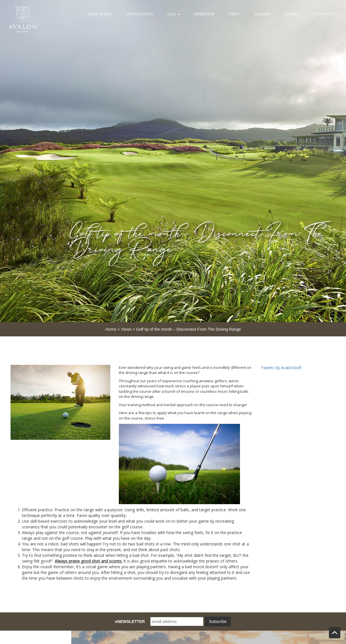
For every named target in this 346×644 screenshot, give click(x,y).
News (126, 329)
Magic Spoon (100, 14)
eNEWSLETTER (130, 621)
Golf (174, 14)
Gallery (292, 14)
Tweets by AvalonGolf (281, 368)
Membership (204, 14)
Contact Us (324, 14)
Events (235, 14)
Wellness (263, 14)
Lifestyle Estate (139, 14)
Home (111, 329)
